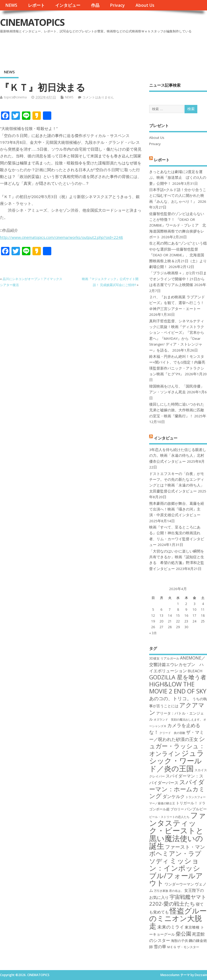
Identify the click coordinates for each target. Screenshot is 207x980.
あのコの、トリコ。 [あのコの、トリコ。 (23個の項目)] (170, 698)
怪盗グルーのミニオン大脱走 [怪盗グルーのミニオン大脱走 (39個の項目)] (178, 918)
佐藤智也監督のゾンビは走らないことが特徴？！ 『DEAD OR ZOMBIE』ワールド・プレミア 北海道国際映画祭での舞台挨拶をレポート (178, 225)
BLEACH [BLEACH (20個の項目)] (195, 671)
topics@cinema (15, 97)
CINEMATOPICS (32, 22)
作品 (95, 5)
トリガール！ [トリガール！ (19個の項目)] (187, 803)
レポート (36, 5)
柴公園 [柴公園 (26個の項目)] (183, 934)
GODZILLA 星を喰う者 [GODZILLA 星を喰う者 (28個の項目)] (178, 677)
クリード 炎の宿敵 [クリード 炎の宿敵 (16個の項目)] (172, 733)
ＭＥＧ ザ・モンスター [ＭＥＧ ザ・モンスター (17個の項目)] (183, 947)
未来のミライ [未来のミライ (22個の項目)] (171, 927)
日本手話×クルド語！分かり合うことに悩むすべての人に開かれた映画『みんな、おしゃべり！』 (178, 196)
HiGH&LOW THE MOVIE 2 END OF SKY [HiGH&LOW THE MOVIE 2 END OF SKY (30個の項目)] (178, 688)
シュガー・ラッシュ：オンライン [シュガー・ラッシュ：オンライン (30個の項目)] (177, 746)
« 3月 (153, 633)
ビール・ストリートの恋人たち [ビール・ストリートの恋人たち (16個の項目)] (169, 817)
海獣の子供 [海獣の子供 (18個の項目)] (179, 941)
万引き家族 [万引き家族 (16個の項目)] (161, 891)
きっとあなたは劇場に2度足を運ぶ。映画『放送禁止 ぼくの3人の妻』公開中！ (178, 178)
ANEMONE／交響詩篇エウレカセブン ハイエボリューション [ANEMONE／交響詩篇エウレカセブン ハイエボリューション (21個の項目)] (177, 664)
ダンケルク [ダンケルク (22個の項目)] (174, 796)
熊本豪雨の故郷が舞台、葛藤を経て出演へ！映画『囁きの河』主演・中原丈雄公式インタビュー (177, 509)
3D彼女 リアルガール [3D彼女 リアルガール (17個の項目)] (164, 658)
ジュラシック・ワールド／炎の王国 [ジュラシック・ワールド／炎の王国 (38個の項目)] (177, 761)
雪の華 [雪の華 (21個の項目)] (160, 947)
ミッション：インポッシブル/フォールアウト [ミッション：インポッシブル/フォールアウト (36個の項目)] (176, 872)
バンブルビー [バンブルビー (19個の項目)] (196, 809)
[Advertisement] (107, 49)
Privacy (117, 5)
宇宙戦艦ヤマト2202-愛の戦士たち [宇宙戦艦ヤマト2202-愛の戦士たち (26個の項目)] (178, 900)
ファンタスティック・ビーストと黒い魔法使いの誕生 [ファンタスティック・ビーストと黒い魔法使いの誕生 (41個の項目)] (178, 830)
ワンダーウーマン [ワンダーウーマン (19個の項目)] (179, 884)
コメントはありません (98, 97)
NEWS (11, 5)
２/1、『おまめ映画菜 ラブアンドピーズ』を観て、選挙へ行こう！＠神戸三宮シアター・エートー (177, 303)
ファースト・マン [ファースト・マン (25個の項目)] (185, 847)
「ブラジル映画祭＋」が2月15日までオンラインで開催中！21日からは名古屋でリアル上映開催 (178, 279)
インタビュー (68, 5)
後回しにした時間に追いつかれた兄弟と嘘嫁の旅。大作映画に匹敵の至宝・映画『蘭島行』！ (177, 410)
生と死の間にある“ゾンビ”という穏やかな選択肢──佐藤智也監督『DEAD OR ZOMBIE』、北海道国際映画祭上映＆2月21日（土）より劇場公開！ (178, 255)
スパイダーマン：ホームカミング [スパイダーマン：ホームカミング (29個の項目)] (177, 789)
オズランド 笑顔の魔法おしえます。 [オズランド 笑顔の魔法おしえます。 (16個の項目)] (178, 720)
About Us (145, 5)
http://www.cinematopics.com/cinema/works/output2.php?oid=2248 (61, 237)
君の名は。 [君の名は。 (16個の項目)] (176, 891)
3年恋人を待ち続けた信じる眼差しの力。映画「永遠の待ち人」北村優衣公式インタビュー (178, 456)
